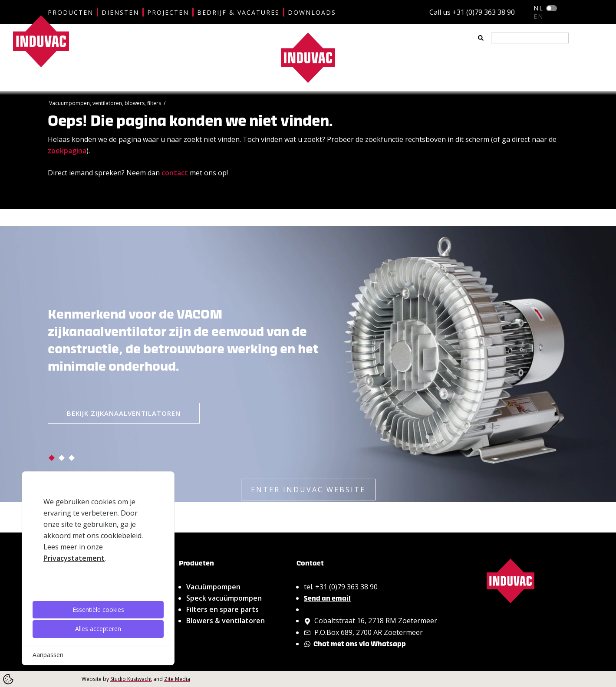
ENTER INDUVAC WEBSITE (308, 490)
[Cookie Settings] (8, 679)
